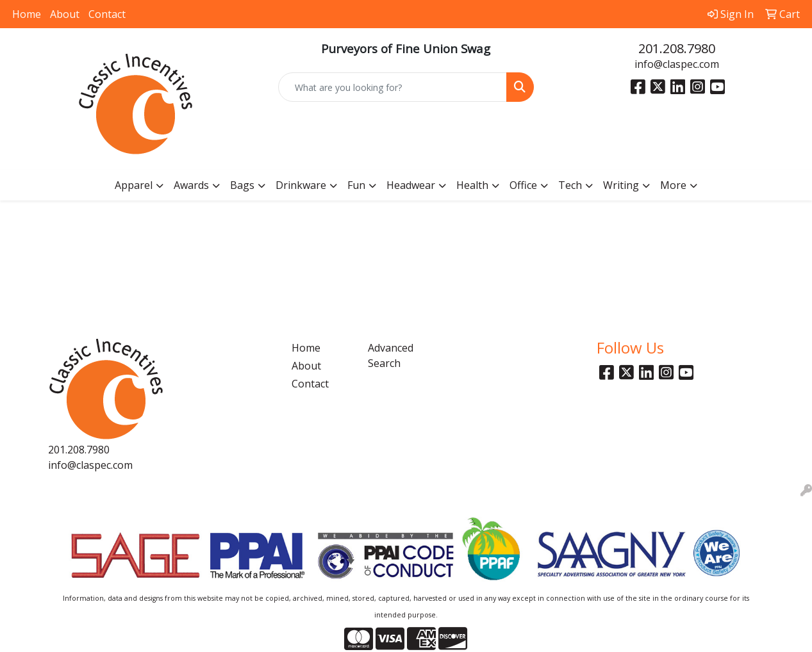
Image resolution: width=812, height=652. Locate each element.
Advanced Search (391, 355)
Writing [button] (621, 185)
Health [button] (472, 185)
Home (27, 14)
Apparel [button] (134, 185)
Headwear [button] (411, 185)
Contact (107, 14)
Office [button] (523, 185)
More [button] (673, 185)
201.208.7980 (677, 48)
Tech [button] (570, 185)
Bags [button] (242, 185)
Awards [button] (191, 185)
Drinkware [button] (301, 185)
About (65, 14)
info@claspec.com (677, 64)
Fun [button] (356, 185)
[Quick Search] (392, 87)
